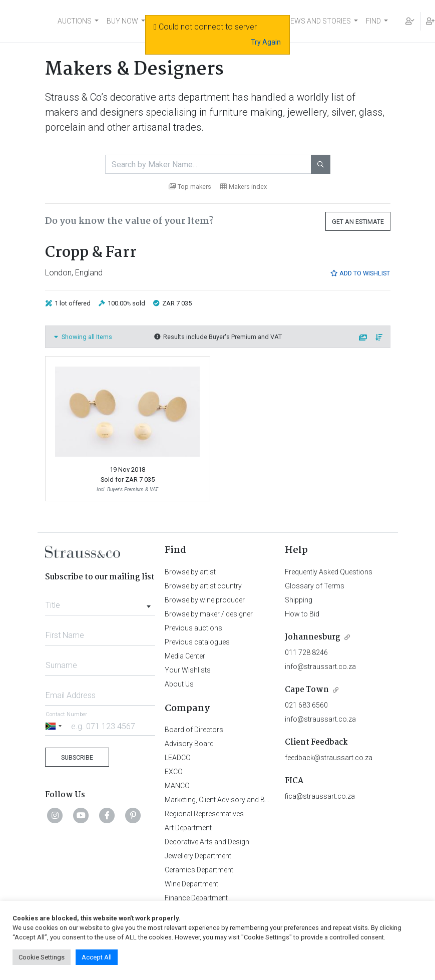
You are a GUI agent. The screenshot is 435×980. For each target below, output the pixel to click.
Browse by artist (190, 572)
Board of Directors (194, 730)
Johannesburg (313, 637)
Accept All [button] (97, 957)
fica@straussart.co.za (320, 796)
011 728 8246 (306, 652)
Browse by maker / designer (209, 614)
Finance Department (196, 898)
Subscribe (77, 757)
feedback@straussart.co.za (329, 758)
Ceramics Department (199, 870)
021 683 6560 (306, 705)
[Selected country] (55, 726)
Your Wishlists (188, 670)
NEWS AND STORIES (318, 21)
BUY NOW (122, 21)
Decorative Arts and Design (207, 842)
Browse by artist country (203, 586)
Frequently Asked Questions (329, 572)
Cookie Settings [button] (42, 957)
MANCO (177, 786)
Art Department (188, 828)
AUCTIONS (75, 21)
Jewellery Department (198, 856)
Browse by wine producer (205, 600)
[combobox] (100, 602)
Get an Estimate (358, 222)
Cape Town (307, 690)
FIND (373, 21)
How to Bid (302, 614)
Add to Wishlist (360, 273)
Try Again (266, 42)
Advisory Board (189, 744)
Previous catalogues (197, 642)
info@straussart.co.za (320, 667)
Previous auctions (193, 628)
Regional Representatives (204, 814)
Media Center (185, 656)
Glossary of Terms (315, 586)
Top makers (190, 187)
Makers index (244, 187)
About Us (179, 684)
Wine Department (191, 884)
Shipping (299, 600)
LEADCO (178, 758)
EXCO (174, 772)
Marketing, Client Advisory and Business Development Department (268, 800)
